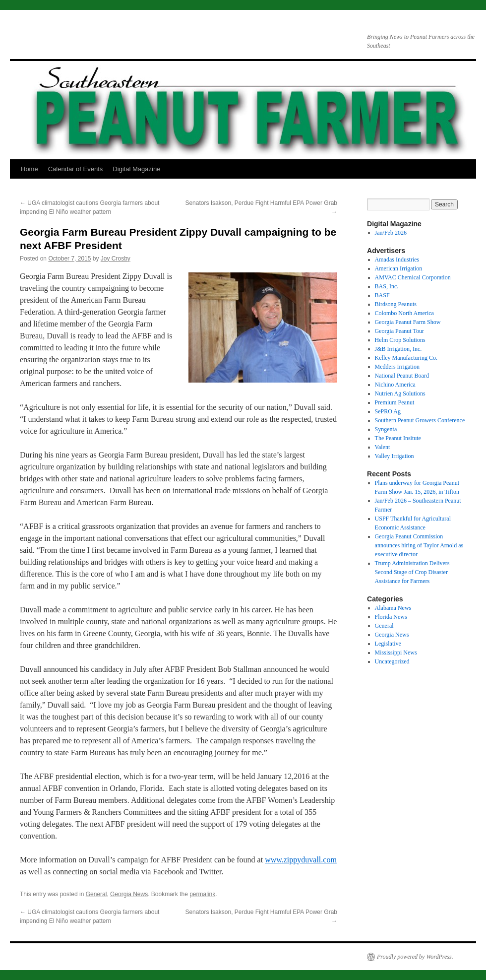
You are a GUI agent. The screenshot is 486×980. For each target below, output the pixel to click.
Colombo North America (404, 313)
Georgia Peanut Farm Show (408, 322)
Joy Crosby (116, 259)
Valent (383, 447)
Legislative (388, 644)
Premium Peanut (395, 402)
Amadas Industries (397, 260)
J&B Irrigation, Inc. (398, 349)
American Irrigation (399, 268)
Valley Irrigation (395, 456)
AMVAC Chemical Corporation (413, 277)
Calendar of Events (76, 169)
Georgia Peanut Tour (399, 331)
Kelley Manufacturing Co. (406, 358)
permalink (202, 894)
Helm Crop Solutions (400, 340)
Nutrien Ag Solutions (400, 393)
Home (30, 169)
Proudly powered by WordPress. (415, 957)
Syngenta (386, 429)
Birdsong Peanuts (396, 304)
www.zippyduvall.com (301, 860)
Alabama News (393, 608)
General (96, 894)
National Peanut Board (402, 376)
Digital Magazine (136, 169)
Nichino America (395, 385)
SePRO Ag (388, 411)
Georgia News (129, 894)
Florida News (391, 617)
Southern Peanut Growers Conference (420, 420)
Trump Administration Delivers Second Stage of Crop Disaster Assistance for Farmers (412, 572)
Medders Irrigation (397, 367)
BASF (382, 295)
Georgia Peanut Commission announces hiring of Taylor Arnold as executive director (419, 545)
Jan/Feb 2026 (391, 233)
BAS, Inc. (387, 286)
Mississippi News (396, 653)
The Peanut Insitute (398, 438)
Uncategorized (392, 661)
